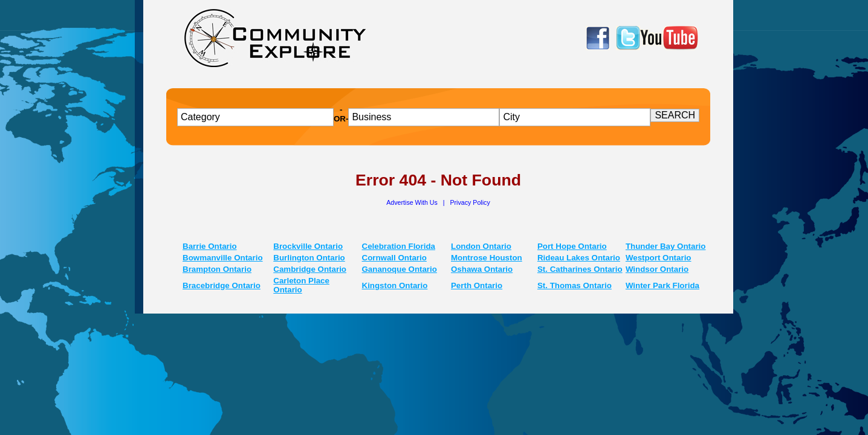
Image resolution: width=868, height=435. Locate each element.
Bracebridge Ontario (222, 285)
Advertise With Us (413, 202)
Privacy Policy (470, 202)
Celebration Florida (399, 246)
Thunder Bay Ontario (666, 246)
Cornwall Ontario (394, 258)
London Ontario (481, 246)
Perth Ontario (477, 285)
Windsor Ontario (657, 269)
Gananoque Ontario (400, 269)
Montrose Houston (487, 258)
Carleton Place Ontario (301, 285)
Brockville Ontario (308, 246)
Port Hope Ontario (572, 246)
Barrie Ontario (210, 246)
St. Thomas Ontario (575, 285)
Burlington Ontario (309, 258)
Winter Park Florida (662, 285)
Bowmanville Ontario (223, 258)
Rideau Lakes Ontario (579, 258)
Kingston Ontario (395, 285)
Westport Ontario (659, 258)
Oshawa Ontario (482, 269)
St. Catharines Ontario (580, 269)
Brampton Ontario (217, 269)
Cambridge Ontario (310, 269)
